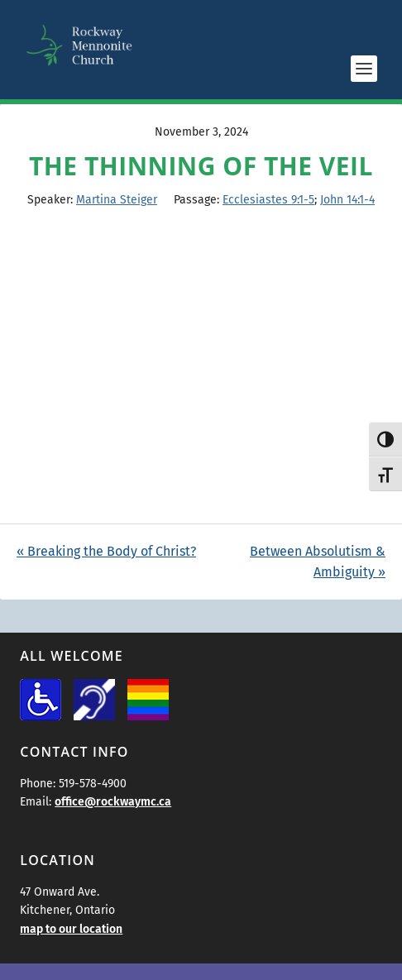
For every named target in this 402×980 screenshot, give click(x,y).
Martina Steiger (117, 200)
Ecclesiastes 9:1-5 (268, 200)
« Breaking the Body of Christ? (106, 551)
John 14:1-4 (347, 200)
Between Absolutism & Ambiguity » (318, 562)
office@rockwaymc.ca (113, 802)
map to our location (71, 929)
